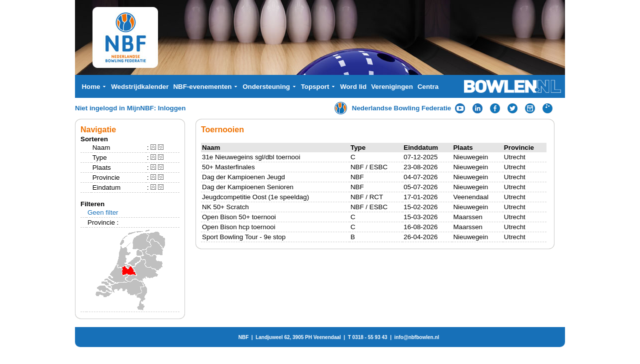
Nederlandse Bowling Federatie (402, 108)
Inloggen (172, 108)
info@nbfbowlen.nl (417, 337)
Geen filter (103, 212)
